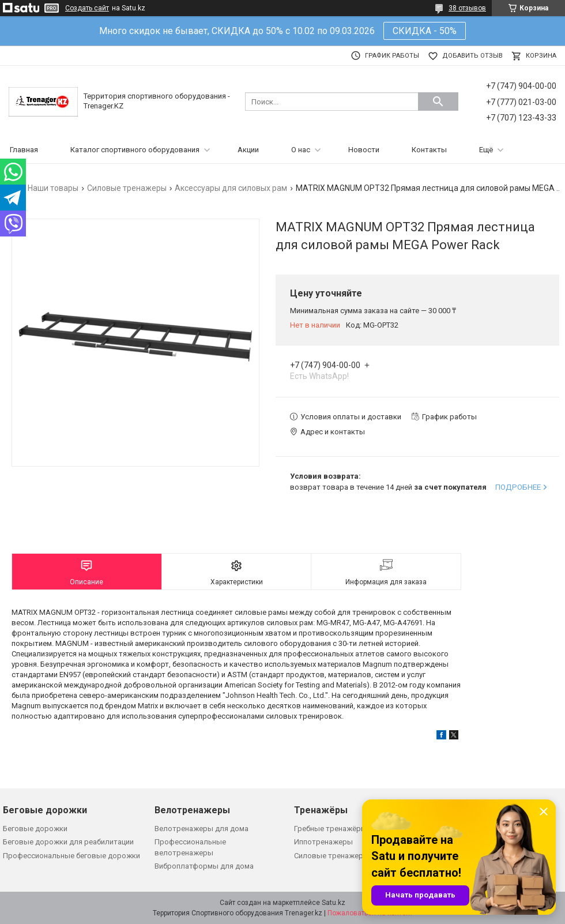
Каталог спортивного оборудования (135, 150)
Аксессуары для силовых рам (231, 188)
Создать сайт (87, 8)
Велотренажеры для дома (201, 829)
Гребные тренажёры (330, 829)
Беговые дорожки (35, 829)
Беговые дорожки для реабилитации (68, 842)
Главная (24, 150)
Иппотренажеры (323, 842)
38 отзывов (467, 8)
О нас (301, 150)
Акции (248, 150)
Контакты (429, 150)
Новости (364, 150)
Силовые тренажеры (127, 188)
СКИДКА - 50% (425, 31)
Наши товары (53, 188)
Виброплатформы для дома (204, 866)
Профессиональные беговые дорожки (71, 856)
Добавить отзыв (472, 56)
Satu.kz (334, 903)
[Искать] (438, 102)
